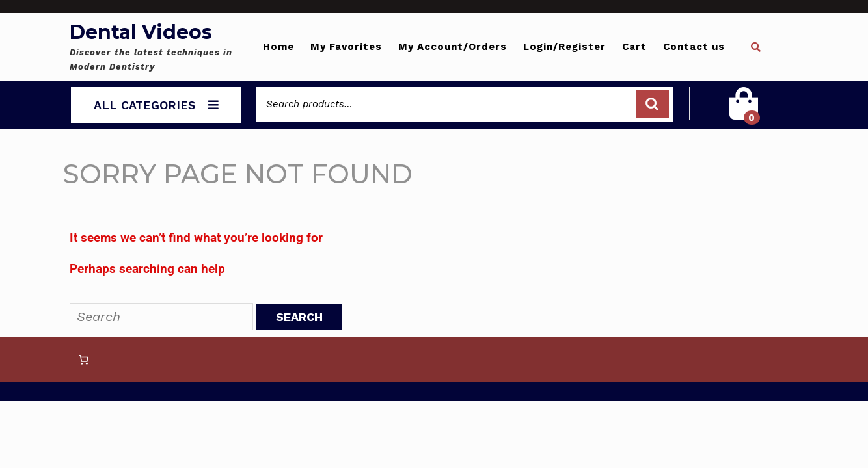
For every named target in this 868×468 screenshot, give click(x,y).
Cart (634, 47)
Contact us (694, 47)
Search (653, 104)
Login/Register (564, 47)
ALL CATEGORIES (156, 105)
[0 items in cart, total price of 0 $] (83, 359)
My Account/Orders (453, 47)
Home (278, 47)
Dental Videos (141, 32)
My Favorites (346, 47)
